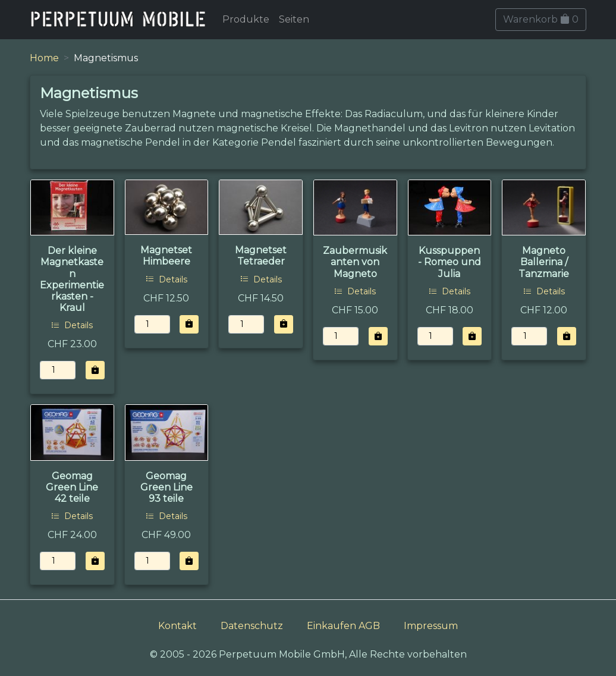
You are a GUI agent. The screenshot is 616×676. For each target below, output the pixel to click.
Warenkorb (541, 19)
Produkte (246, 19)
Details (72, 325)
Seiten (294, 19)
